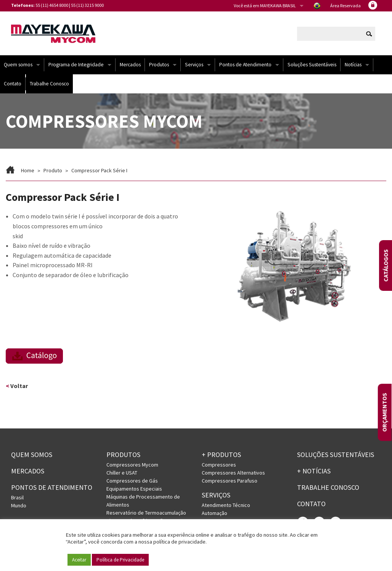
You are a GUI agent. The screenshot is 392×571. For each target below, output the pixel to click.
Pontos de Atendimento (245, 65)
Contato (13, 84)
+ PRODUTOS (221, 455)
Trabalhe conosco (328, 487)
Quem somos (18, 65)
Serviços (194, 65)
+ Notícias (314, 471)
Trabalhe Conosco (49, 84)
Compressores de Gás (132, 481)
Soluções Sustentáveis (312, 65)
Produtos (159, 65)
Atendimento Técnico (226, 505)
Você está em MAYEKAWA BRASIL (265, 6)
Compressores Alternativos (233, 473)
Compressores (219, 465)
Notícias (353, 65)
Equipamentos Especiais (134, 489)
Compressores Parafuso (230, 481)
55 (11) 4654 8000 (52, 5)
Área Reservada (345, 6)
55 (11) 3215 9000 (87, 5)
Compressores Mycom (132, 465)
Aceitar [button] (79, 560)
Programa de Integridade (76, 65)
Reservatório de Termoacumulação (146, 513)
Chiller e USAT (122, 473)
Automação (214, 513)
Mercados (130, 65)
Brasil (17, 497)
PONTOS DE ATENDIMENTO (52, 487)
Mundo (19, 505)
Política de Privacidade (120, 560)
